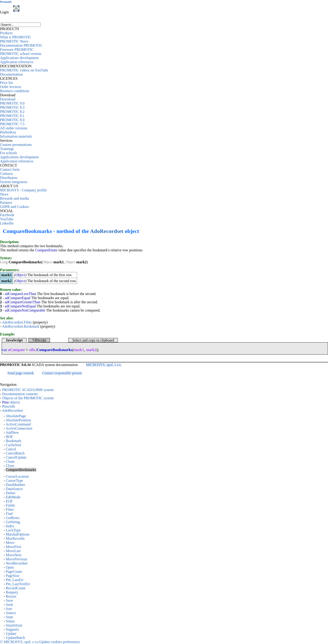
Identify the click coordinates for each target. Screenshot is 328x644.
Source (11, 613)
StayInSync (14, 625)
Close (10, 466)
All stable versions (14, 128)
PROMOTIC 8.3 (12, 107)
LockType (13, 530)
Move (10, 543)
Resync (11, 596)
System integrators (14, 182)
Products (6, 33)
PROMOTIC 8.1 (12, 116)
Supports (12, 629)
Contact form (10, 169)
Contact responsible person (62, 373)
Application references (17, 62)
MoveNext (14, 555)
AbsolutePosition (18, 420)
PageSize (13, 576)
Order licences (11, 87)
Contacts (6, 174)
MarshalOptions (18, 534)
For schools (8, 153)
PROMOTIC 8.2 (12, 112)
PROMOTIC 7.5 (12, 124)
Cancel (11, 449)
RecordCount (15, 588)
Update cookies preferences (60, 642)
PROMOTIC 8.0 (12, 120)
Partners (6, 203)
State (9, 617)
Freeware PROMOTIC (17, 50)
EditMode (13, 497)
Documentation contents (20, 394)
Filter (10, 509)
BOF (9, 437)
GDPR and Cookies (14, 207)
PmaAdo (8, 406)
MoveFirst (13, 547)
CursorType (14, 481)
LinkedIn (7, 223)
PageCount (14, 572)
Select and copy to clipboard (93, 340)
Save (9, 600)
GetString (13, 522)
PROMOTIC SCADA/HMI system (28, 390)
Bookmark (14, 441)
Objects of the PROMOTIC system (28, 398)
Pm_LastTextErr (18, 584)
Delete (11, 493)
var (4, 350)
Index (10, 526)
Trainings (7, 149)
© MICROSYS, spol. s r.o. (20, 642)
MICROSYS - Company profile (23, 190)
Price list (6, 83)
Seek (9, 605)
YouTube (7, 219)
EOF (9, 501)
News (4, 194)
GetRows (13, 518)
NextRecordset (17, 563)
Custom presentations (16, 145)
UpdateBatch (15, 638)
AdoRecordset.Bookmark (21, 326)
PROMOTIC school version (21, 54)
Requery (12, 592)
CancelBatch (15, 453)
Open (10, 567)
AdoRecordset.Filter (17, 322)
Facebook (7, 215)
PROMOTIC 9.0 (12, 103)
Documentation (11, 74)
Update (11, 634)
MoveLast (13, 551)
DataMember (15, 485)
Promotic (6, 2)
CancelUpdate (16, 457)
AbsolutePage (16, 416)
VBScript (39, 340)
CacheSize (14, 445)
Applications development (19, 58)
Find (9, 514)
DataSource (14, 489)
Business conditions (15, 91)
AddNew (12, 433)
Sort (9, 609)
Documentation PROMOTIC (21, 45)
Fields (10, 505)
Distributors (9, 178)
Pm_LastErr (15, 580)
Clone (10, 461)
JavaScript (14, 340)
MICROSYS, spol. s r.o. (104, 365)
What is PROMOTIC (16, 37)
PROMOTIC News (14, 41)
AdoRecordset (107, 231)
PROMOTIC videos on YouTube (24, 70)
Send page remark (21, 373)
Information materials (16, 136)
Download (8, 99)
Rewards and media (14, 198)
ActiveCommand (18, 424)
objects (11, 402)
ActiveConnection (19, 428)
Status (10, 621)
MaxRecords (15, 538)
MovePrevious (16, 559)
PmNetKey (8, 132)
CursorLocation (17, 476)
